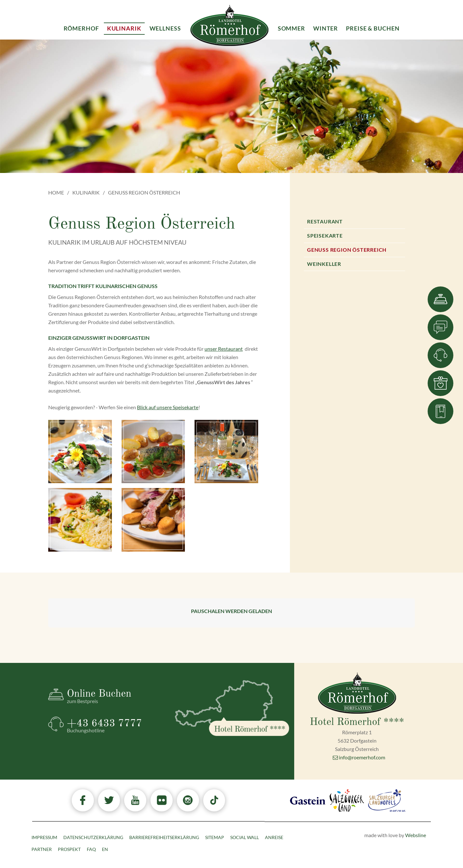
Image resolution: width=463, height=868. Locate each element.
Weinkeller (324, 264)
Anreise (274, 837)
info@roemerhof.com (359, 757)
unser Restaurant (224, 349)
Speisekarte (325, 235)
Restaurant (325, 221)
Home (56, 192)
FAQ (91, 849)
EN (105, 849)
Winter (326, 28)
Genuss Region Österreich (347, 250)
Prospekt (69, 849)
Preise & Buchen (373, 28)
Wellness (165, 28)
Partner (42, 849)
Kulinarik (86, 192)
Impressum (44, 837)
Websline (416, 835)
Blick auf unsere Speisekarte (168, 407)
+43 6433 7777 (115, 726)
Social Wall (245, 837)
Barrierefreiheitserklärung (164, 837)
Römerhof (81, 28)
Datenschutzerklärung (93, 837)
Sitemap (215, 837)
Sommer (291, 28)
